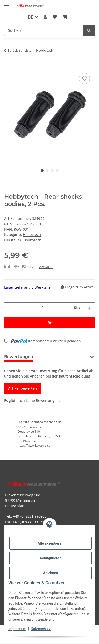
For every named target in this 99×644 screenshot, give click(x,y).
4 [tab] (57, 171)
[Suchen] (89, 30)
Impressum (17, 629)
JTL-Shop (58, 636)
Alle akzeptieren (51, 543)
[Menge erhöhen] (89, 308)
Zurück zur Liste (19, 50)
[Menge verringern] (10, 308)
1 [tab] (42, 171)
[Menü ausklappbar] (7, 3)
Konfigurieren (51, 558)
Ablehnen (51, 573)
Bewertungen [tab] (19, 357)
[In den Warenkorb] (8, 66)
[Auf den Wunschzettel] (84, 78)
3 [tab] (52, 171)
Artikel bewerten (23, 388)
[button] (45, 17)
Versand (46, 267)
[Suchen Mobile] (44, 30)
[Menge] (43, 308)
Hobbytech (32, 235)
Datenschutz (41, 629)
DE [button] (31, 17)
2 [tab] (47, 171)
